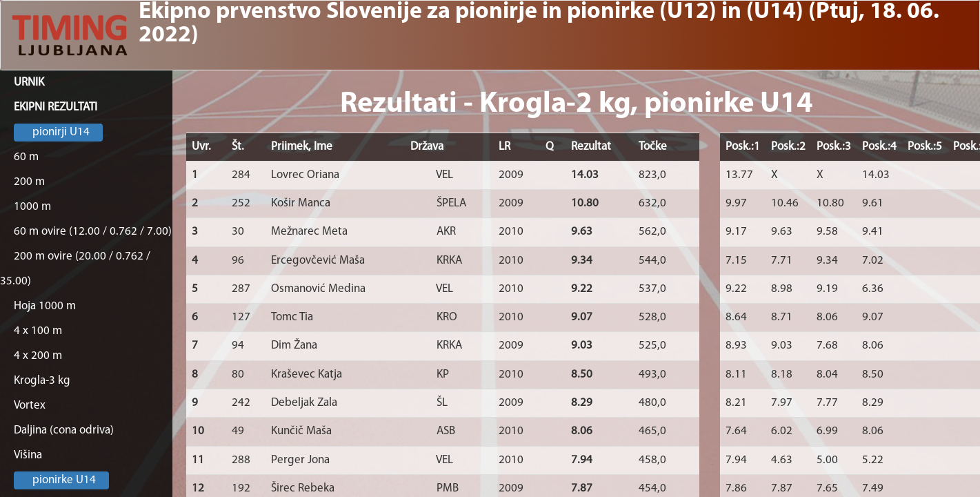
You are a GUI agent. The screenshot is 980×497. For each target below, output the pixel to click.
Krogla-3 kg (42, 381)
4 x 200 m (38, 356)
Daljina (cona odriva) (64, 430)
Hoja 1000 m (45, 306)
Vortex (30, 406)
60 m (26, 157)
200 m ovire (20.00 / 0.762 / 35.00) (75, 269)
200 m (29, 182)
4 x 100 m (38, 331)
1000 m (32, 207)
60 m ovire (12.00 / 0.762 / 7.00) (93, 232)
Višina (28, 455)
